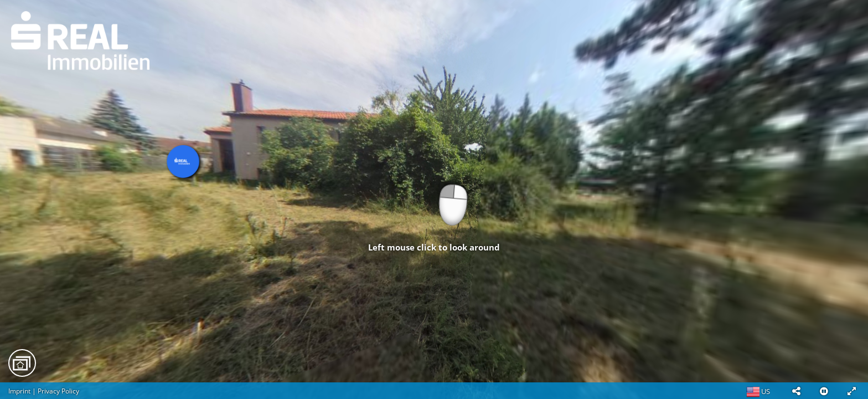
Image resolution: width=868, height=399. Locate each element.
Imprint (19, 391)
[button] (796, 391)
